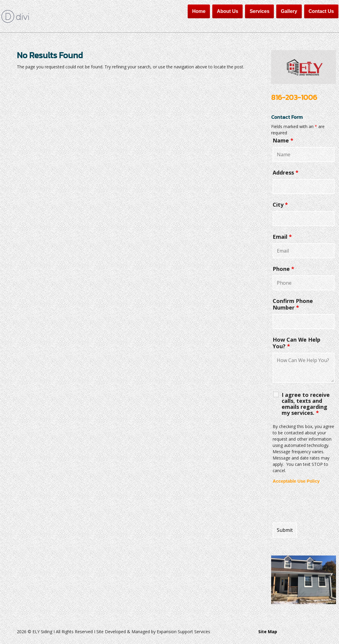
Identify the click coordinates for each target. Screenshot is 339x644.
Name (283, 140)
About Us (227, 11)
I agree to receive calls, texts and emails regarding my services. (306, 404)
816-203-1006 (294, 97)
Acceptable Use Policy (296, 481)
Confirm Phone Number (293, 304)
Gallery (289, 11)
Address (286, 172)
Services (259, 11)
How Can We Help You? (297, 343)
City (280, 205)
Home (199, 11)
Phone (283, 269)
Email (282, 237)
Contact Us (321, 11)
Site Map (268, 632)
